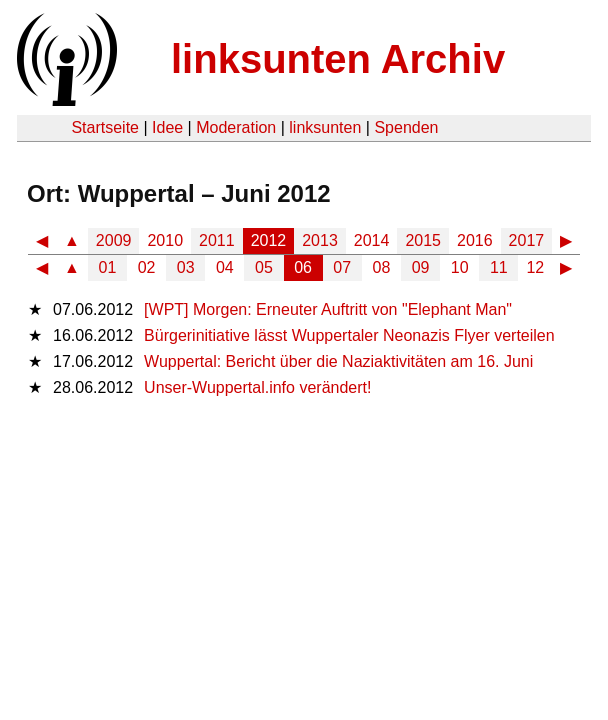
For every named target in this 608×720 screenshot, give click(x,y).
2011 (217, 240)
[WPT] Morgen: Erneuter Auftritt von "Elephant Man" (328, 309)
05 (264, 267)
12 (535, 267)
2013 (320, 240)
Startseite (105, 127)
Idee (167, 127)
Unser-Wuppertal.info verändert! (257, 387)
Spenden (406, 127)
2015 (423, 240)
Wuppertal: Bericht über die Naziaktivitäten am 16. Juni (338, 361)
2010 (165, 240)
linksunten (325, 127)
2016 (475, 240)
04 (225, 267)
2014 (372, 240)
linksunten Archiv (338, 59)
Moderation (236, 127)
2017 (527, 240)
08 (382, 267)
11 (499, 267)
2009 (114, 240)
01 (108, 267)
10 (460, 267)
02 (147, 267)
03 (186, 267)
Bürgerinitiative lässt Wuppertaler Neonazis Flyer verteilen (349, 335)
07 (342, 267)
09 (421, 267)
